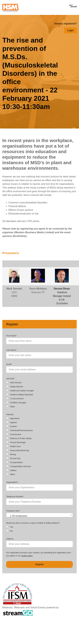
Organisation (12, 482)
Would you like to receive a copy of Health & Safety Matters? (33, 523)
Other (11, 406)
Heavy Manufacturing (17, 450)
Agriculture (13, 418)
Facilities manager (16, 402)
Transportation (14, 462)
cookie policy (27, 556)
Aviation (12, 426)
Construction (14, 434)
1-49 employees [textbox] (19, 516)
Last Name (11, 350)
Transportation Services (19, 466)
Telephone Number (15, 496)
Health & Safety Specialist (20, 394)
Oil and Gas (13, 458)
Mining (11, 454)
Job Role (10, 379)
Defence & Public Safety (19, 438)
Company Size (13, 511)
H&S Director (14, 382)
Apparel (11, 422)
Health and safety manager (20, 390)
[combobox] (39, 515)
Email (9, 364)
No (9, 531)
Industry (10, 414)
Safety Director (15, 386)
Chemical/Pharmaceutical (19, 430)
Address (10, 539)
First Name (11, 336)
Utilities (11, 470)
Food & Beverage (16, 442)
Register (40, 564)
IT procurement (15, 398)
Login (70, 30)
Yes (10, 527)
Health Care (13, 446)
